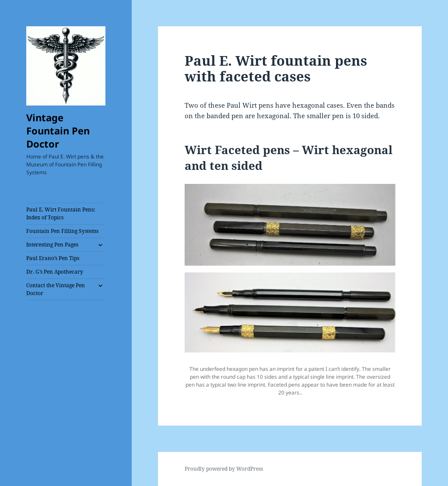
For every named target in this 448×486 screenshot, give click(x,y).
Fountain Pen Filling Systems (62, 231)
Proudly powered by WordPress (224, 469)
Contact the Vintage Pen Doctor (56, 289)
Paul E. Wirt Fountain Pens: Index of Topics (61, 213)
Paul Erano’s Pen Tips (53, 258)
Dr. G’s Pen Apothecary (55, 272)
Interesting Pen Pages (52, 245)
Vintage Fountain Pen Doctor (58, 130)
